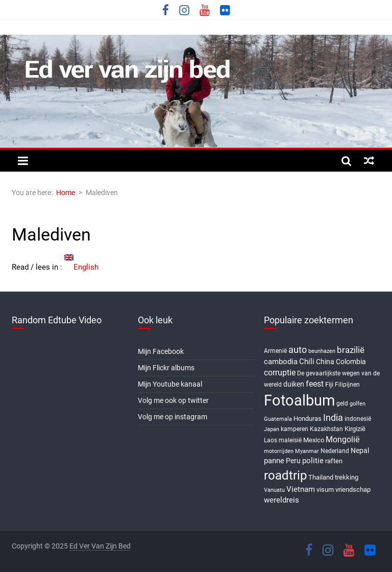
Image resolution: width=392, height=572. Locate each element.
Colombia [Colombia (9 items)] (351, 362)
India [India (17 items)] (333, 418)
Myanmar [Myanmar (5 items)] (307, 451)
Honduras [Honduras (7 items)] (308, 419)
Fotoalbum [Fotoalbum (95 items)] (299, 400)
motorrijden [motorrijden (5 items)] (279, 451)
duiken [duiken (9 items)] (294, 384)
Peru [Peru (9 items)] (293, 461)
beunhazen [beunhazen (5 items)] (322, 351)
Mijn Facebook (161, 351)
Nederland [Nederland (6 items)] (335, 451)
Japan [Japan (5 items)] (272, 429)
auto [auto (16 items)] (298, 350)
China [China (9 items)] (325, 362)
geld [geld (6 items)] (342, 403)
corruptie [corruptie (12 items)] (280, 373)
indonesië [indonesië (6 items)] (358, 419)
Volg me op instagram (173, 417)
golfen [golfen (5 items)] (358, 404)
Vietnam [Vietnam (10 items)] (301, 489)
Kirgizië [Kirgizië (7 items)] (355, 429)
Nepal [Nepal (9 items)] (360, 450)
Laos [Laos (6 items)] (271, 440)
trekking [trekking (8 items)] (347, 477)
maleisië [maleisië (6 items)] (290, 440)
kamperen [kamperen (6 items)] (295, 429)
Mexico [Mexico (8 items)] (314, 440)
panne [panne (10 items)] (274, 461)
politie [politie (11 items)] (313, 461)
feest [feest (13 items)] (315, 384)
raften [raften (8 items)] (334, 461)
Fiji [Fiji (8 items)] (329, 384)
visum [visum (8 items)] (325, 490)
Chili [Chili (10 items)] (307, 362)
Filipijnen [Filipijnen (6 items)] (347, 385)
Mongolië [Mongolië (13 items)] (342, 439)
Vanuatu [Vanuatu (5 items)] (274, 490)
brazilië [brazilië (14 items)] (351, 350)
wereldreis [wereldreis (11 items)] (281, 500)
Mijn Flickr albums (166, 368)
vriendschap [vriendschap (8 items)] (353, 490)
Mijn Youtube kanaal (170, 384)
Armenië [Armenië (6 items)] (275, 351)
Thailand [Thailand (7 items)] (321, 477)
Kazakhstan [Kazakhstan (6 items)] (326, 429)
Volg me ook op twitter (173, 400)
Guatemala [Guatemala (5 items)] (278, 419)
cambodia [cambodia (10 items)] (281, 362)
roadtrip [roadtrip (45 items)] (285, 475)
